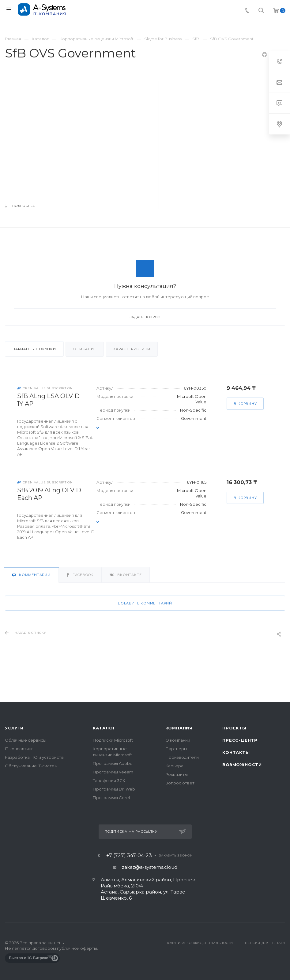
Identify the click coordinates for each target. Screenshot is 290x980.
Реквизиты (177, 774)
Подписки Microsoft (113, 740)
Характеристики (132, 349)
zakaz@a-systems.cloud (150, 867)
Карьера (174, 766)
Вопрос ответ (180, 783)
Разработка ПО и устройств (34, 757)
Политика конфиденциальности (199, 943)
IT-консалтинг (19, 749)
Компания (179, 728)
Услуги (14, 728)
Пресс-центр (240, 740)
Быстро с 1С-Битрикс (28, 958)
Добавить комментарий (145, 603)
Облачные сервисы (26, 740)
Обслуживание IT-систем (31, 766)
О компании (178, 740)
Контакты (236, 752)
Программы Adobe (113, 763)
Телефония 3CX (109, 780)
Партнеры (176, 749)
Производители (182, 757)
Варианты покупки (34, 349)
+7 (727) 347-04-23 (129, 856)
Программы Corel (111, 798)
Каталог (104, 728)
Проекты (234, 728)
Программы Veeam (113, 772)
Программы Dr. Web (114, 789)
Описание (85, 349)
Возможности (242, 765)
